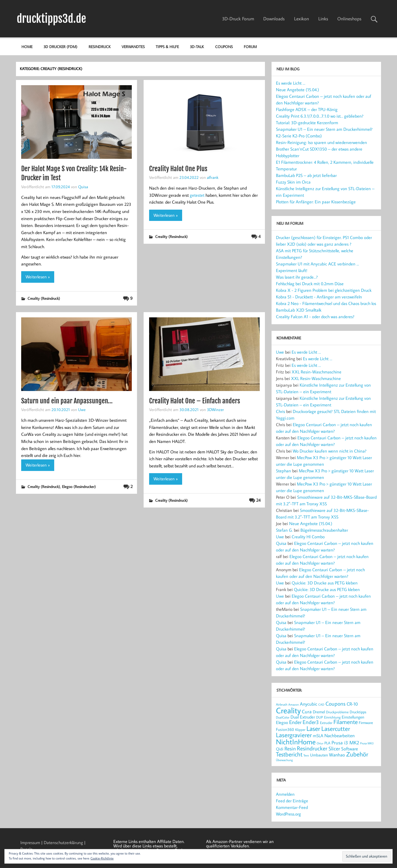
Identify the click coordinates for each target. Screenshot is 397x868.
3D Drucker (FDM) (60, 47)
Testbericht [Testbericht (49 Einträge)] (289, 754)
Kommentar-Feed (292, 807)
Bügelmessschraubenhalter (324, 530)
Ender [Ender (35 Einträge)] (295, 722)
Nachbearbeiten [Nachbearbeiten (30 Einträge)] (339, 735)
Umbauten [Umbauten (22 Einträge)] (319, 755)
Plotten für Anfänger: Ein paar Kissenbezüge (316, 202)
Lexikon (302, 19)
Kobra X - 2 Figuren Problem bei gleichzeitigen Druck (324, 290)
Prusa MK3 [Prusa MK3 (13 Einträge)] (367, 743)
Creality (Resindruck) (44, 298)
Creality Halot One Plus (178, 169)
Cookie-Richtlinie (102, 858)
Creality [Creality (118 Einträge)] (288, 710)
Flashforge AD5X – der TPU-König (307, 109)
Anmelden (285, 794)
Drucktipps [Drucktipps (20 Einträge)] (358, 712)
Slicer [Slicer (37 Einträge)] (334, 748)
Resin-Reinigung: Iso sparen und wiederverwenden (321, 142)
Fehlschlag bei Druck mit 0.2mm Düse (310, 284)
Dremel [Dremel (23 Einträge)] (319, 712)
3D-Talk (197, 47)
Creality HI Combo (308, 537)
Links (323, 19)
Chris (280, 411)
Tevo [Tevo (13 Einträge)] (306, 755)
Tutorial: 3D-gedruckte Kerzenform (307, 123)
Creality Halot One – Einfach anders (195, 401)
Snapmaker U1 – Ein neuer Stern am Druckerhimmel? (324, 129)
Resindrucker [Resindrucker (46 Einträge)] (312, 748)
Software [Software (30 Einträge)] (350, 749)
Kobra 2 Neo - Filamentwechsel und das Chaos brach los (326, 303)
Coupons (224, 47)
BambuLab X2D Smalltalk (299, 310)
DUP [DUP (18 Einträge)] (320, 717)
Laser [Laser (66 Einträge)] (313, 728)
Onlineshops (349, 19)
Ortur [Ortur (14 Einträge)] (320, 743)
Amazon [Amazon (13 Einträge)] (294, 705)
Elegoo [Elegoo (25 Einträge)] (282, 722)
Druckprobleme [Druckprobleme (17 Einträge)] (337, 712)
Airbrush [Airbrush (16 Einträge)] (282, 704)
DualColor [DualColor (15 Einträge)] (283, 717)
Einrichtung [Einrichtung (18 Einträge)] (332, 717)
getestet (197, 195)
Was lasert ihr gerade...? (297, 277)
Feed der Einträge (292, 801)
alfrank (213, 177)
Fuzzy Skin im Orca (293, 182)
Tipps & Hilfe (167, 47)
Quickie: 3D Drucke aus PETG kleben (325, 583)
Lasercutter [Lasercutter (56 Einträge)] (336, 728)
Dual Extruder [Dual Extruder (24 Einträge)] (303, 717)
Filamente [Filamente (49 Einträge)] (346, 722)
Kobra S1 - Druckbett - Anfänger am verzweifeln (319, 297)
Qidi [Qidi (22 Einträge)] (280, 749)
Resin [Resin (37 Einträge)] (290, 748)
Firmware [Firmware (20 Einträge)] (366, 723)
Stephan (284, 471)
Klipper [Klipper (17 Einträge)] (300, 730)
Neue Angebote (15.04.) (298, 90)
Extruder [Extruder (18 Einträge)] (326, 723)
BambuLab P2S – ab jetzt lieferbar (306, 175)
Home (27, 47)
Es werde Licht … (291, 83)
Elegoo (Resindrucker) (79, 486)
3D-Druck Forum (238, 19)
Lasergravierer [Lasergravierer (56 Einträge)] (294, 735)
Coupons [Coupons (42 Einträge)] (336, 703)
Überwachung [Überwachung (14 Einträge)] (284, 760)
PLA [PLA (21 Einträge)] (327, 743)
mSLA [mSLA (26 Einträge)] (318, 735)
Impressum (30, 842)
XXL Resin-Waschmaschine (317, 372)
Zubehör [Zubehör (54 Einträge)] (357, 754)
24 (258, 500)
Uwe (82, 409)
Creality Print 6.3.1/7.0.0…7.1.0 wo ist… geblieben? (320, 116)
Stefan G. (284, 530)
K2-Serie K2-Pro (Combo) (299, 136)
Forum (250, 47)
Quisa (83, 187)
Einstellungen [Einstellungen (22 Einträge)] (353, 717)
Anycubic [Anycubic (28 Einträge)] (309, 704)
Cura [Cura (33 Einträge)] (307, 711)
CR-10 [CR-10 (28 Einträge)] (352, 704)
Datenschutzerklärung (63, 842)
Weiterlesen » (38, 277)
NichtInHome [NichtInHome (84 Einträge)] (296, 742)
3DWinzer (215, 409)
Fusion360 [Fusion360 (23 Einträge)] (285, 729)
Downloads (274, 19)
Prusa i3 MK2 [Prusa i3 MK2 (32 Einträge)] (345, 742)
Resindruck (100, 47)
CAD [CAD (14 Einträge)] (321, 704)
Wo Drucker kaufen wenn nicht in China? (330, 451)
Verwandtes (133, 47)
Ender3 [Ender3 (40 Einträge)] (311, 722)
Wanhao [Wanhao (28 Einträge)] (337, 755)
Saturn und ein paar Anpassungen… (67, 401)
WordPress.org (288, 814)
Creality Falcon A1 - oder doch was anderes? (315, 317)
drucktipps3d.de (51, 19)
